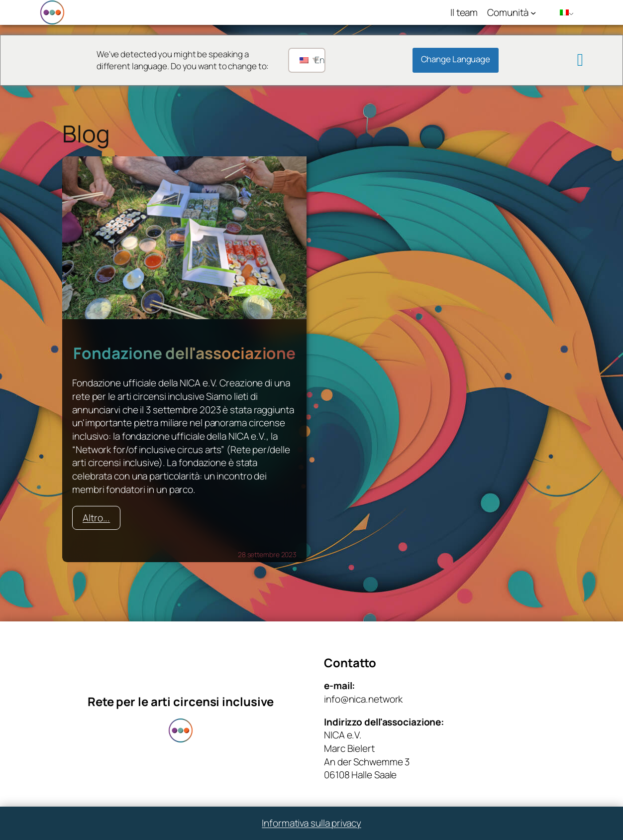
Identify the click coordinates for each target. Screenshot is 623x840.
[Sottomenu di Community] (533, 12)
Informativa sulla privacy (311, 823)
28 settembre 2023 (267, 554)
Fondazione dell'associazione (184, 353)
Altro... (96, 518)
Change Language (456, 59)
